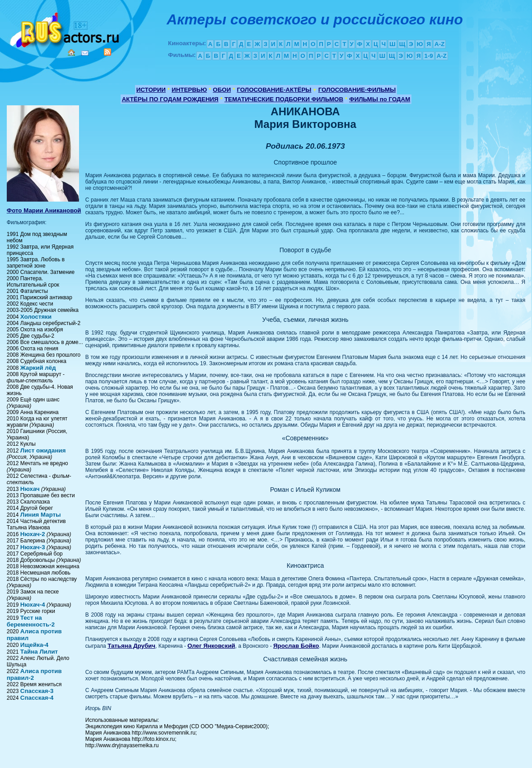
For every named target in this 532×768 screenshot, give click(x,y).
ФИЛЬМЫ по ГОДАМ (380, 99)
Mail (85, 53)
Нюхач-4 (33, 605)
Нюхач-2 (33, 534)
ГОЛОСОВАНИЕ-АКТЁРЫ (274, 90)
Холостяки (36, 317)
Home (71, 52)
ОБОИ (222, 90)
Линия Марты (41, 515)
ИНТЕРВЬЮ (189, 90)
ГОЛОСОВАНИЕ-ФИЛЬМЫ (357, 90)
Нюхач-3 (33, 547)
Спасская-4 (37, 698)
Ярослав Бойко (296, 646)
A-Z (439, 44)
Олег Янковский (211, 646)
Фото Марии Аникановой (44, 210)
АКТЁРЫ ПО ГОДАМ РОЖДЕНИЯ (170, 99)
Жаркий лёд (38, 368)
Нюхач (30, 489)
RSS (107, 52)
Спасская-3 (37, 691)
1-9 (428, 56)
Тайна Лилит (39, 652)
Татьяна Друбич (131, 646)
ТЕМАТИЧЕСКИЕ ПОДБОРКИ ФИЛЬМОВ (284, 99)
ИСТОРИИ (151, 90)
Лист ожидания (43, 450)
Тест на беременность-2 (31, 621)
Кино (65, 28)
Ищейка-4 (34, 645)
